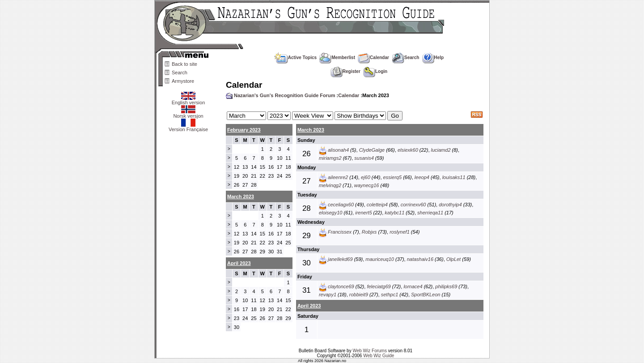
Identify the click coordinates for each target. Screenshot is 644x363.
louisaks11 (454, 177)
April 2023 (309, 306)
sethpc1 (390, 295)
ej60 (366, 177)
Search (180, 73)
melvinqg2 (330, 185)
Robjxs (369, 232)
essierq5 (393, 177)
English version (189, 100)
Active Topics (295, 58)
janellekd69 (340, 259)
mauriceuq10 (380, 259)
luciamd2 (441, 150)
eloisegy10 (331, 213)
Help (433, 58)
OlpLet (453, 259)
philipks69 (446, 286)
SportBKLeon (426, 295)
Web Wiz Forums (370, 351)
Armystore (183, 81)
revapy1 (328, 295)
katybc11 (394, 213)
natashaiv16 (420, 259)
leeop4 (422, 177)
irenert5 (363, 213)
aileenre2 (338, 177)
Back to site (184, 64)
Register (345, 71)
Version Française (188, 127)
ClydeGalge (372, 150)
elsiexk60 (408, 150)
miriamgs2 (330, 158)
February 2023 (244, 130)
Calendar (373, 58)
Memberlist (337, 58)
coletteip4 (377, 205)
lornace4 (413, 286)
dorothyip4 (450, 205)
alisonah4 (338, 150)
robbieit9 (359, 295)
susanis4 (364, 158)
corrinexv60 (413, 205)
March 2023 (311, 130)
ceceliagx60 (341, 205)
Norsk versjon (188, 114)
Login (375, 71)
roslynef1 (400, 232)
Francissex (340, 232)
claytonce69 (341, 286)
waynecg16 (367, 185)
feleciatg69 (379, 286)
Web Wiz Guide (379, 356)
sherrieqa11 (430, 213)
